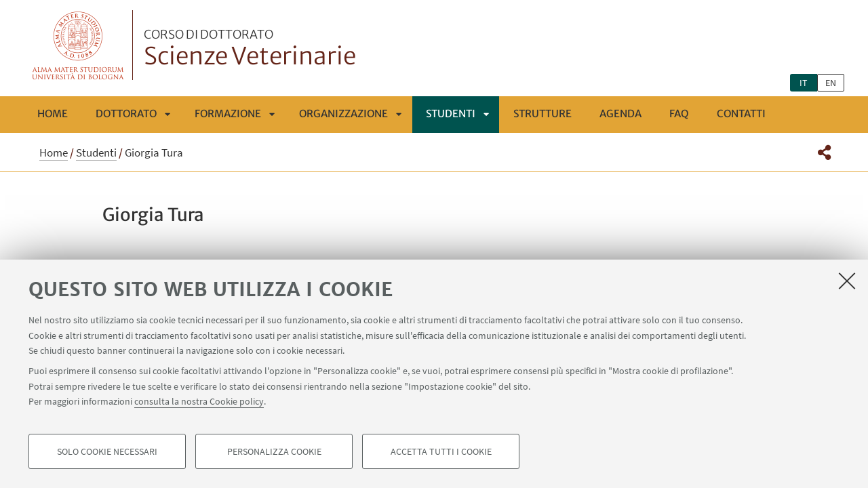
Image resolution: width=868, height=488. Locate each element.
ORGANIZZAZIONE (343, 114)
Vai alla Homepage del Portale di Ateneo (78, 45)
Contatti (741, 114)
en (831, 83)
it (804, 83)
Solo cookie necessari (107, 451)
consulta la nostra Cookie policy (199, 401)
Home (53, 114)
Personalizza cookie (274, 451)
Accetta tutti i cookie (441, 451)
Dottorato (126, 114)
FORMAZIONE (228, 114)
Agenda (620, 114)
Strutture (542, 114)
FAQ (679, 114)
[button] (824, 152)
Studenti (451, 114)
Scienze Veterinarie (250, 49)
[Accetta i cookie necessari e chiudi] (847, 281)
